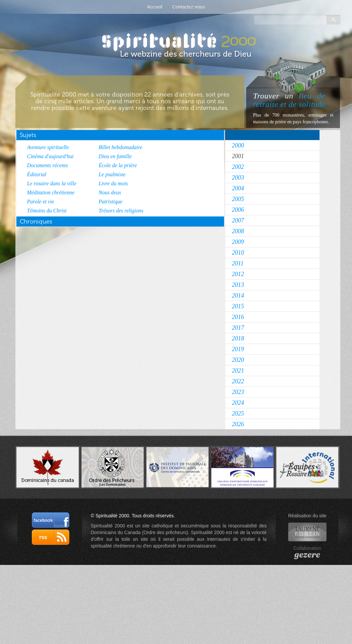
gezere (307, 555)
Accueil (155, 7)
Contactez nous (188, 7)
